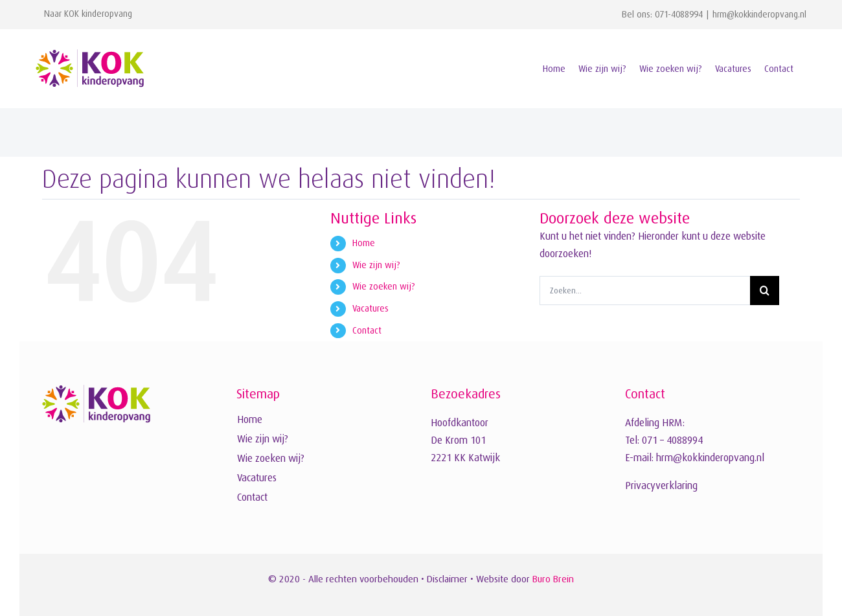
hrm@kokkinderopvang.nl (759, 14)
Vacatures (370, 308)
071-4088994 (679, 14)
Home (364, 243)
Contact (367, 330)
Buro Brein (553, 579)
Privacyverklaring (661, 486)
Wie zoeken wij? (384, 286)
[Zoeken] (765, 291)
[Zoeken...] (645, 291)
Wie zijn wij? (376, 265)
